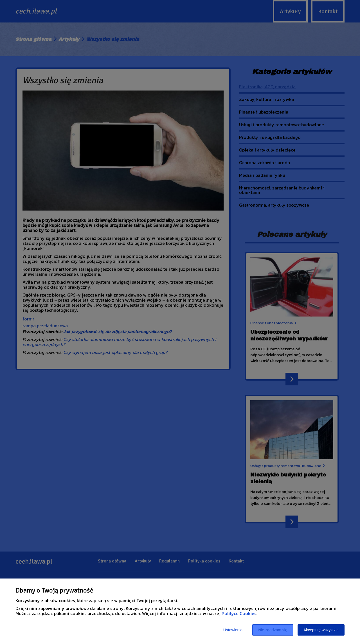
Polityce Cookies (239, 613)
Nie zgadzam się (273, 630)
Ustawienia (233, 630)
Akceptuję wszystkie (321, 630)
